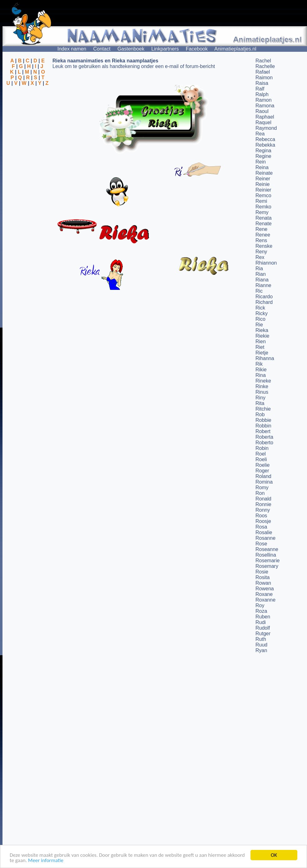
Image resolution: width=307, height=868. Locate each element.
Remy (262, 212)
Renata (264, 218)
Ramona (265, 106)
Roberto (264, 443)
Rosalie (264, 532)
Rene (261, 229)
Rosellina (266, 555)
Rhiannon (266, 263)
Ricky (262, 313)
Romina (264, 482)
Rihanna (265, 358)
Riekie (262, 336)
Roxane (264, 594)
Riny (260, 398)
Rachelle (265, 66)
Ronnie (263, 504)
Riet (260, 347)
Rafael (263, 72)
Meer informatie (46, 861)
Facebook (197, 49)
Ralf (260, 89)
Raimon (264, 78)
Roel (261, 454)
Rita (260, 403)
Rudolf (263, 628)
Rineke (263, 381)
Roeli (261, 459)
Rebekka (265, 145)
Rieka (262, 330)
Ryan (261, 650)
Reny (261, 252)
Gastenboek (131, 49)
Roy (260, 605)
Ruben (263, 617)
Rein (261, 162)
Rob (260, 414)
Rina (261, 375)
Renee (263, 235)
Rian (261, 274)
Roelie (262, 465)
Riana (262, 280)
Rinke (262, 386)
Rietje (262, 353)
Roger (262, 471)
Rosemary (267, 566)
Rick (260, 308)
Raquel (263, 122)
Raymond (266, 128)
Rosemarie (267, 561)
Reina (262, 167)
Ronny (263, 510)
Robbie (263, 420)
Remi (261, 201)
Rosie (262, 572)
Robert (263, 431)
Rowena (265, 589)
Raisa (262, 83)
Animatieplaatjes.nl (235, 49)
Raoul (262, 111)
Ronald (263, 499)
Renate (264, 224)
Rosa (261, 527)
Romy (262, 488)
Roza (261, 611)
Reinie (262, 184)
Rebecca (265, 139)
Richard (264, 302)
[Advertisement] (27, 116)
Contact (102, 49)
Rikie (261, 370)
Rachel (263, 61)
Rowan (263, 583)
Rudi (261, 622)
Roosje (263, 521)
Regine (263, 156)
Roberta (264, 437)
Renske (264, 246)
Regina (263, 151)
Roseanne (267, 549)
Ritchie (263, 409)
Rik (259, 364)
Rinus (262, 392)
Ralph (262, 94)
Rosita (262, 577)
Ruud (261, 645)
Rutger (263, 634)
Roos (261, 516)
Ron (260, 493)
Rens (261, 240)
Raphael (265, 117)
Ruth (261, 639)
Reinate (264, 173)
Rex (260, 257)
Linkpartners (165, 49)
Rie (259, 325)
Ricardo (264, 297)
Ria (259, 268)
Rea (260, 134)
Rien (261, 341)
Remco (263, 195)
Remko (263, 207)
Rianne (263, 285)
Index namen (72, 49)
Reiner (263, 179)
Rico (260, 319)
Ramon (264, 100)
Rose (261, 544)
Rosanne (265, 538)
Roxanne (265, 600)
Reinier (263, 190)
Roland (263, 476)
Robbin (263, 426)
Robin (262, 448)
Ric (259, 291)
